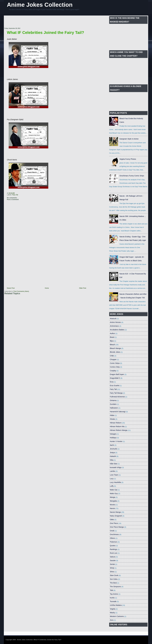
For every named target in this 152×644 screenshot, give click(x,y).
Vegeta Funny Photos (128, 159)
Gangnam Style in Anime (129, 139)
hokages (113, 434)
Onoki (112, 531)
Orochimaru (114, 534)
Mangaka (113, 501)
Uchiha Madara (116, 605)
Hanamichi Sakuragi (118, 412)
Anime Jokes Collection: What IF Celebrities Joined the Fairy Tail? (39, 640)
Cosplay (113, 371)
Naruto (112, 508)
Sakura (113, 557)
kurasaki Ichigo (116, 467)
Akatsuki (113, 319)
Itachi (112, 445)
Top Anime (114, 594)
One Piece (114, 523)
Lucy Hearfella (115, 482)
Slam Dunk (114, 575)
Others (112, 538)
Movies (113, 505)
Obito (112, 520)
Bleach (112, 345)
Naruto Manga (115, 512)
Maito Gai (114, 490)
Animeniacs (114, 326)
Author (112, 333)
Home (47, 288)
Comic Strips (115, 363)
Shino (112, 572)
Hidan (112, 415)
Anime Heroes (115, 322)
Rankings (113, 549)
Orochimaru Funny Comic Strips (132, 176)
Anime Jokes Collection (40, 5)
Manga (112, 497)
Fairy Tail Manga (116, 393)
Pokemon (113, 542)
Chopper (113, 359)
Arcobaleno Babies (117, 330)
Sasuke (113, 560)
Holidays (113, 438)
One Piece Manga (117, 527)
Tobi (111, 590)
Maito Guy (114, 493)
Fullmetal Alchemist (117, 397)
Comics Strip (115, 367)
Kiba (112, 460)
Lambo (112, 471)
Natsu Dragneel (116, 516)
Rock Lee (113, 553)
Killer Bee (114, 464)
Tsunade (113, 601)
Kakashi (113, 456)
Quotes (113, 546)
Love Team (114, 475)
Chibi (112, 356)
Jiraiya (112, 453)
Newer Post (11, 288)
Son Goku (114, 579)
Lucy (112, 479)
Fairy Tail (15, 195)
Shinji (112, 568)
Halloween (114, 408)
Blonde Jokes (115, 352)
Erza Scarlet (114, 386)
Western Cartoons (117, 616)
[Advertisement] (50, 22)
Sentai (112, 564)
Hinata (112, 419)
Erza (112, 382)
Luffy (112, 486)
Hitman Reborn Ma (117, 426)
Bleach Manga (115, 348)
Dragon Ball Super (117, 374)
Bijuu (112, 341)
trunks (112, 598)
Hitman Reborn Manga (119, 430)
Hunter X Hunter (116, 441)
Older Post (83, 288)
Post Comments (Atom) (21, 291)
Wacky (112, 613)
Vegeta (113, 609)
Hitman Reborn (116, 423)
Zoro (112, 620)
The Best (113, 583)
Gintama (113, 400)
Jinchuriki (113, 449)
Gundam (113, 404)
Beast (112, 337)
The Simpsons (115, 587)
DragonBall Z (115, 378)
